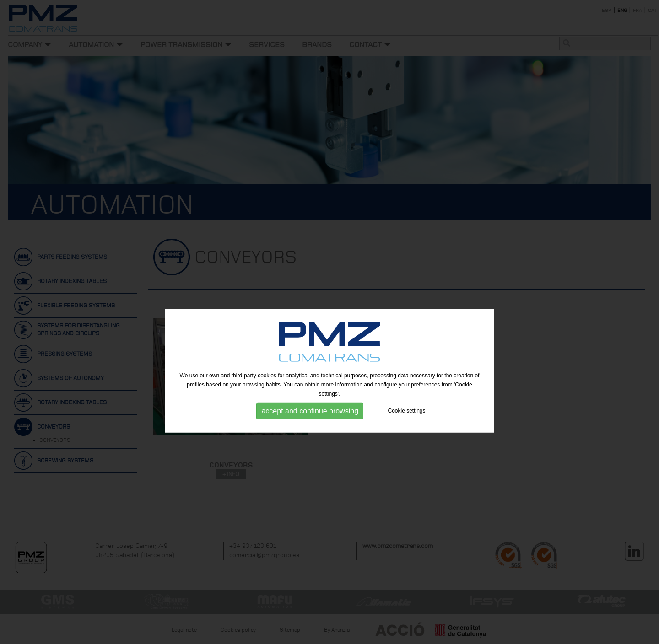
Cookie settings (407, 431)
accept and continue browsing (310, 432)
